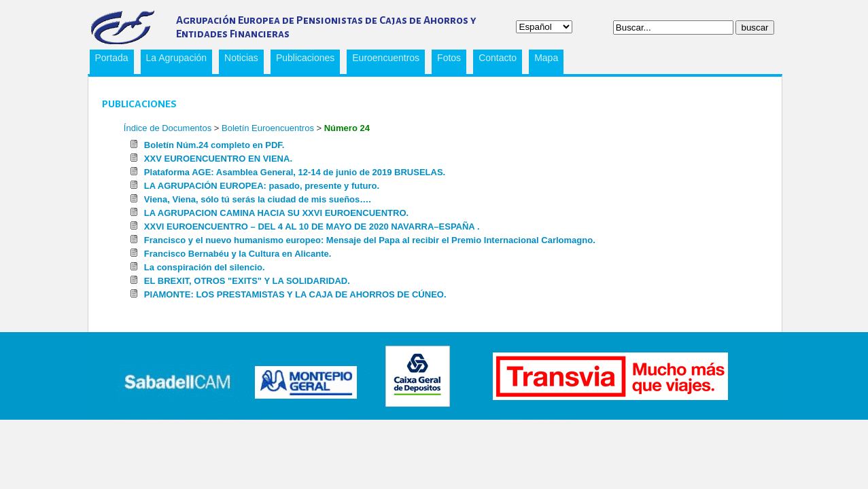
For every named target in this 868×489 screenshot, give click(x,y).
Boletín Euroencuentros (269, 128)
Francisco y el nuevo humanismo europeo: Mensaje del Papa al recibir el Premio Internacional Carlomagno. (370, 240)
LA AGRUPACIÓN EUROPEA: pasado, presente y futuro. (262, 186)
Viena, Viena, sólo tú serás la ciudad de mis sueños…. (258, 199)
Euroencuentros (383, 60)
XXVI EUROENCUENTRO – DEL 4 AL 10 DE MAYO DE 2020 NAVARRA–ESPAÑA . (312, 227)
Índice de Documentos (168, 128)
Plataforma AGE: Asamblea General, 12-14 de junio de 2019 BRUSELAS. (295, 172)
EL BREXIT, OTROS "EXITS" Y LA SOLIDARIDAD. (247, 281)
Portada (112, 58)
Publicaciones (302, 60)
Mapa (546, 58)
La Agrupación (174, 60)
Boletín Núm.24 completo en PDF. (214, 145)
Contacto (498, 58)
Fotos (449, 58)
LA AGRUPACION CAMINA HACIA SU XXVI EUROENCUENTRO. (276, 213)
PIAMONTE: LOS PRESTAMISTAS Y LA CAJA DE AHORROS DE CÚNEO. (295, 294)
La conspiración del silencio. (205, 267)
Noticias (241, 58)
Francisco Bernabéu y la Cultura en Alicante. (238, 254)
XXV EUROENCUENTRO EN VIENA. (218, 159)
